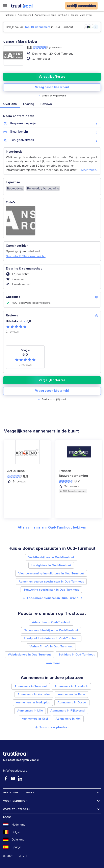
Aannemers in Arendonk (71, 686)
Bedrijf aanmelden (81, 6)
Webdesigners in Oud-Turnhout (29, 654)
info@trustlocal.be (15, 771)
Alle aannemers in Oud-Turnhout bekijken (52, 527)
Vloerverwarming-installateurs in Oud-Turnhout (51, 573)
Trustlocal (9, 15)
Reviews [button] (46, 104)
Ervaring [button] (29, 104)
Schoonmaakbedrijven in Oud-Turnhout (51, 630)
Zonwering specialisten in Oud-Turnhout (51, 590)
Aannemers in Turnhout (31, 686)
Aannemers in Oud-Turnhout (51, 15)
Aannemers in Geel (35, 719)
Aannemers (24, 15)
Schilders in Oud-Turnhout (77, 654)
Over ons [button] (10, 104)
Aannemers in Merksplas (33, 702)
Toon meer (52, 663)
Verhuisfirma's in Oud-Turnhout (51, 646)
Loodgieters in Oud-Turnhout (51, 565)
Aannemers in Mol (68, 719)
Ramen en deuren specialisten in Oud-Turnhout (51, 581)
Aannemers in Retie (71, 694)
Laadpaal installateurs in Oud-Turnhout (51, 638)
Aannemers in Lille (30, 710)
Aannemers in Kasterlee (34, 694)
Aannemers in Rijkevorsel (68, 710)
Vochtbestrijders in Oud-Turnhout (51, 557)
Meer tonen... (90, 170)
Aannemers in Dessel (72, 702)
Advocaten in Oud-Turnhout (51, 622)
